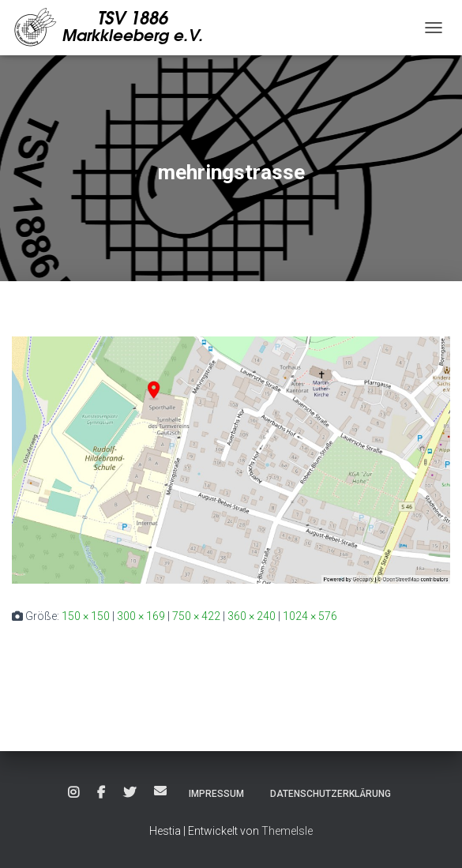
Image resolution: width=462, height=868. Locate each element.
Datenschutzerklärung (331, 794)
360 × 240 (252, 616)
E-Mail (160, 791)
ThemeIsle (287, 831)
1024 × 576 (310, 616)
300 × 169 (141, 616)
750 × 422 (196, 616)
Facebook (101, 793)
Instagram (73, 793)
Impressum (216, 794)
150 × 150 (86, 616)
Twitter (130, 793)
